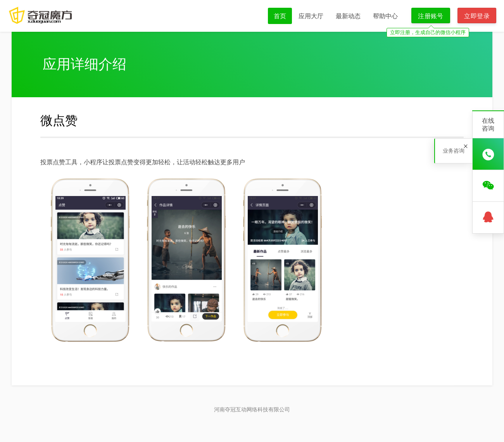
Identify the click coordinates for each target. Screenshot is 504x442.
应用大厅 (311, 16)
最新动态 (348, 16)
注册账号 (431, 16)
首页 (280, 16)
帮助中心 (385, 16)
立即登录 (477, 16)
